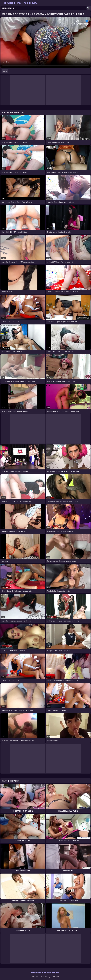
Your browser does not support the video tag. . (45, 43)
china (5, 71)
